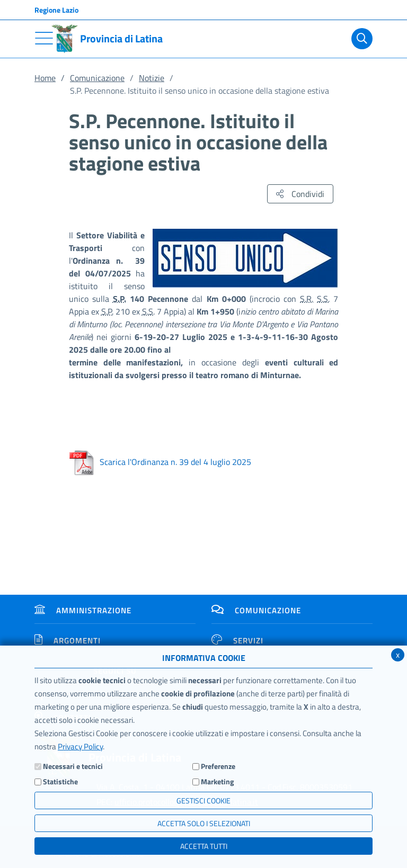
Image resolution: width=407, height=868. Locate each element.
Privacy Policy (80, 746)
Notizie (152, 78)
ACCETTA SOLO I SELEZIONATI (204, 823)
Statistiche (60, 781)
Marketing (217, 781)
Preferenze (218, 766)
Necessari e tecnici (73, 766)
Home (45, 78)
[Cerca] (360, 39)
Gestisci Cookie (203, 800)
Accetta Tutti (204, 846)
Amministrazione (83, 610)
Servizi (237, 641)
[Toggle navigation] (44, 38)
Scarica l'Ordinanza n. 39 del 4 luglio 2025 (160, 462)
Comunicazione (97, 78)
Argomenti (68, 641)
